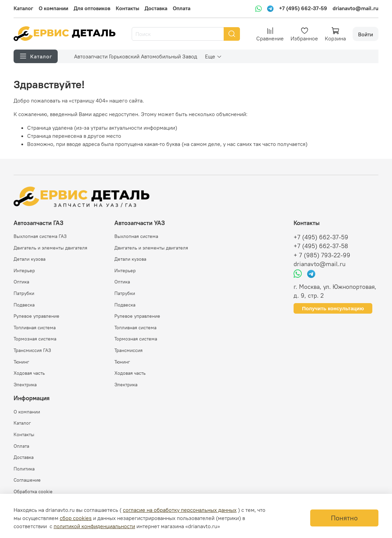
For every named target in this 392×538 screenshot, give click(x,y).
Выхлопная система (136, 236)
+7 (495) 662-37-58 (321, 246)
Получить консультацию (333, 308)
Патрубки (24, 293)
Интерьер (24, 271)
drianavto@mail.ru (356, 8)
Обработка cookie (33, 491)
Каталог (23, 8)
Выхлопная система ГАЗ (40, 236)
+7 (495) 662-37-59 (303, 8)
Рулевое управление (36, 316)
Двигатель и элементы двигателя (50, 248)
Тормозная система (35, 339)
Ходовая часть (29, 373)
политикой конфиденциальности (94, 526)
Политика (24, 469)
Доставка (156, 8)
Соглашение (27, 480)
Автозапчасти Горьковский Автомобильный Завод (136, 56)
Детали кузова (30, 259)
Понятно (344, 518)
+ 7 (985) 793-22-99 (322, 255)
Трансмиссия (128, 350)
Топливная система (35, 328)
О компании (53, 8)
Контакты (127, 8)
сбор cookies (76, 518)
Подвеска (24, 305)
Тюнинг (21, 362)
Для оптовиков (92, 8)
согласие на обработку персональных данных (180, 510)
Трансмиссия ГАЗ (32, 350)
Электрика (25, 385)
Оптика (21, 282)
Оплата (182, 8)
